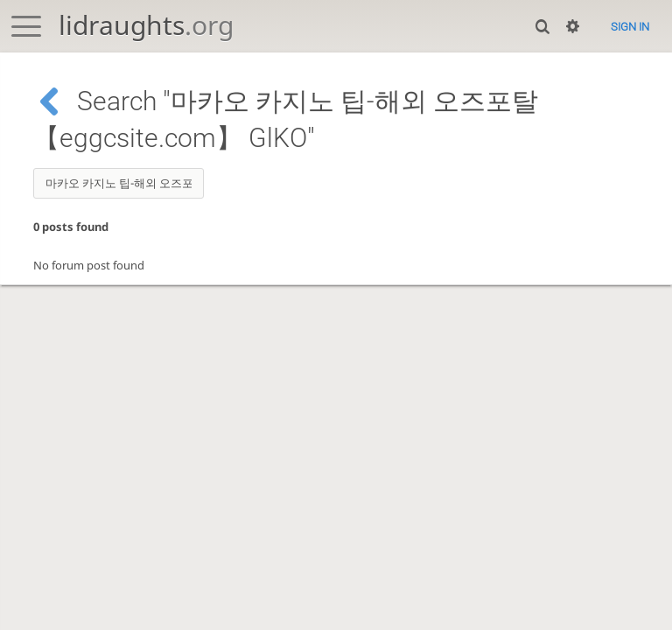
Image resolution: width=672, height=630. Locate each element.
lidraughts (146, 25)
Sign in (630, 27)
